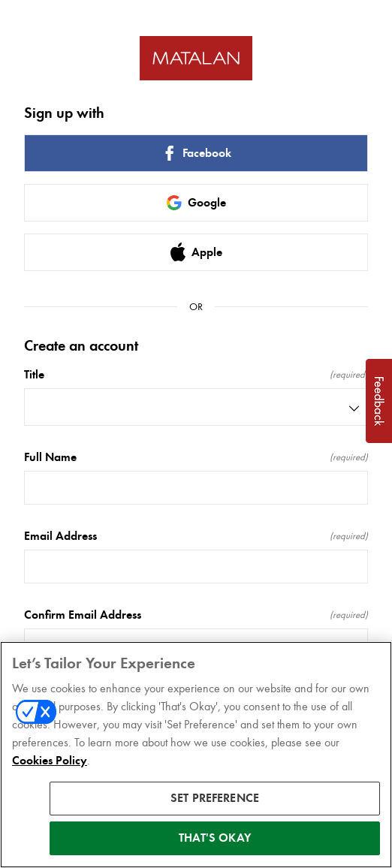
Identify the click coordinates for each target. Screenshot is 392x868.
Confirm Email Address (196, 615)
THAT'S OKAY (215, 840)
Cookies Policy (50, 763)
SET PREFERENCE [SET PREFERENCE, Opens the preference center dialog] (215, 800)
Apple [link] (196, 252)
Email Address (196, 536)
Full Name (196, 457)
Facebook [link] (196, 153)
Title (196, 375)
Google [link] (196, 203)
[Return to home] (196, 58)
